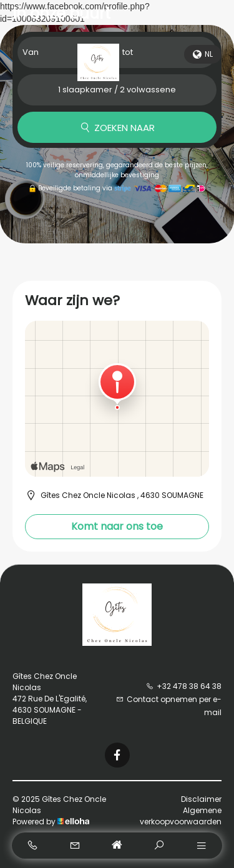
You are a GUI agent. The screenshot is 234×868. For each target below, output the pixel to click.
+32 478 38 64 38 (184, 686)
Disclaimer (201, 799)
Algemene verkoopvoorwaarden (181, 816)
